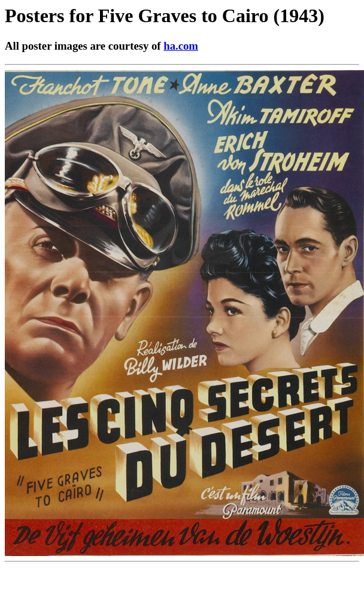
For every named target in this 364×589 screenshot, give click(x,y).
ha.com (181, 46)
